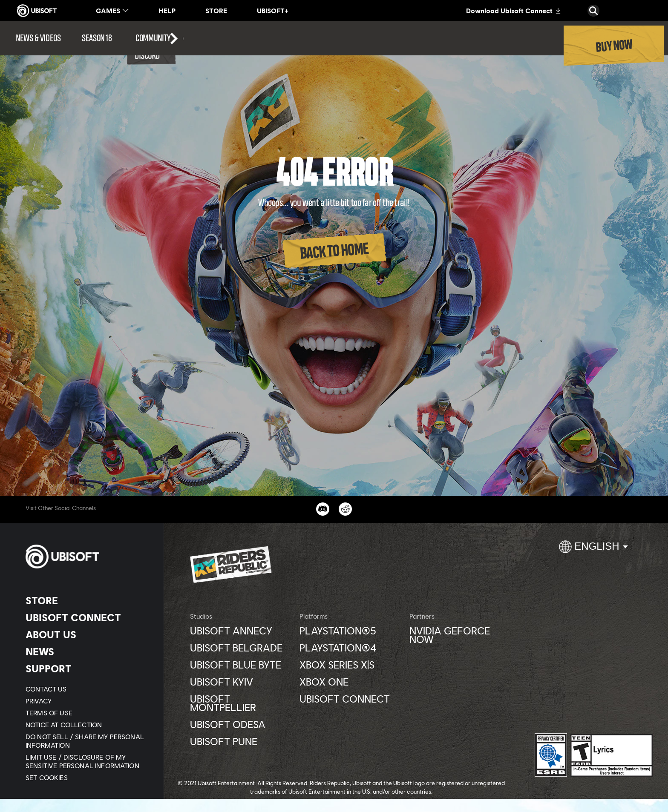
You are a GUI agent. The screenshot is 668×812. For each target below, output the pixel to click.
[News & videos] (38, 38)
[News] (87, 651)
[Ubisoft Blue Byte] (240, 665)
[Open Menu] (3, 26)
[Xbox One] (350, 682)
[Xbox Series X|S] (350, 665)
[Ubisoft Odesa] (240, 724)
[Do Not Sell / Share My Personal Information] (87, 741)
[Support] (87, 669)
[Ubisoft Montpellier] (240, 703)
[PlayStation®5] (350, 631)
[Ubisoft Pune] (240, 741)
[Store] (87, 600)
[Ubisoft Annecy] (240, 631)
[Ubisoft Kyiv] (240, 682)
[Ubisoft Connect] (87, 617)
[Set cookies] (47, 778)
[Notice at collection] (87, 725)
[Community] (160, 38)
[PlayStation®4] (350, 648)
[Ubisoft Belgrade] (240, 648)
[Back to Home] (334, 251)
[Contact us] (87, 689)
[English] (593, 550)
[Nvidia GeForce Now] (460, 635)
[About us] (87, 634)
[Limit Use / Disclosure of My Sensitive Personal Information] (87, 761)
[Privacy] (87, 701)
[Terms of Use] (87, 713)
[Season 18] (97, 38)
